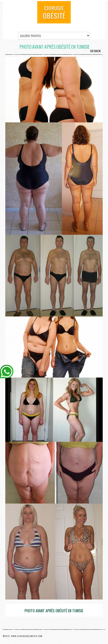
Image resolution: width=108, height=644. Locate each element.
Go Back (95, 51)
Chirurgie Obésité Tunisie (54, 12)
